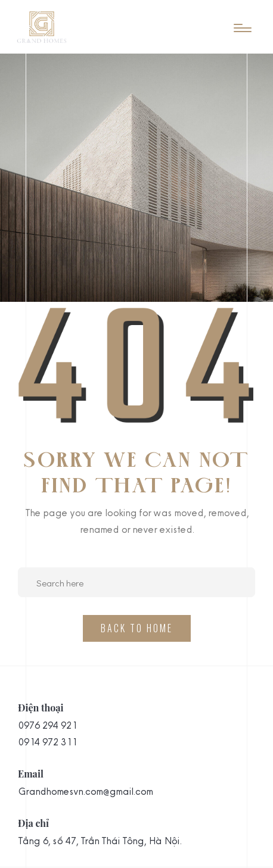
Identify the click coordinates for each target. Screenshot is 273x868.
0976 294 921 (47, 725)
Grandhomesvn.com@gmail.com (85, 791)
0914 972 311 (47, 742)
